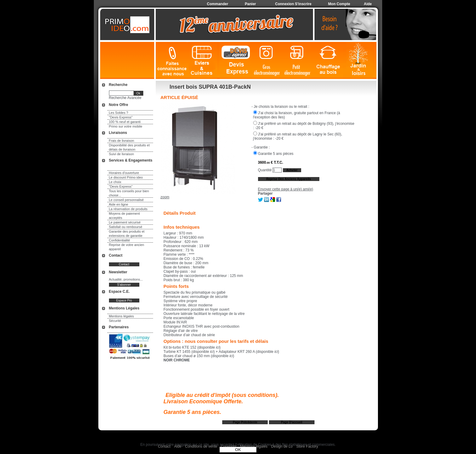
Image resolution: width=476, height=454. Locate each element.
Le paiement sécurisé (125, 222)
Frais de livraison (122, 141)
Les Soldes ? (119, 113)
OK (238, 450)
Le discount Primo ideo (126, 177)
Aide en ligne (119, 204)
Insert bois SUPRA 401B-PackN (210, 87)
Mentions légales (122, 316)
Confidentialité (120, 240)
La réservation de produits (128, 209)
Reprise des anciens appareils (289, 179)
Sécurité (115, 321)
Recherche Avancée (125, 98)
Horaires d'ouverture (124, 173)
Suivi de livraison (122, 154)
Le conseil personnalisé (126, 200)
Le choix (115, 182)
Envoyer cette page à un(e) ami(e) (286, 189)
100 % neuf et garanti (125, 122)
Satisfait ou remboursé (126, 227)
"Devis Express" (121, 117)
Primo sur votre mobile (126, 126)
